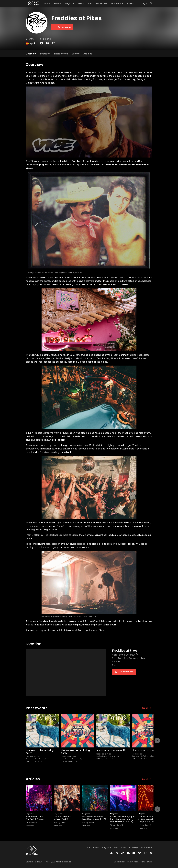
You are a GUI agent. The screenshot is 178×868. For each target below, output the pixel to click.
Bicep (75, 535)
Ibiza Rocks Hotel (140, 355)
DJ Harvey (38, 535)
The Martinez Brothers (56, 535)
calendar (82, 544)
